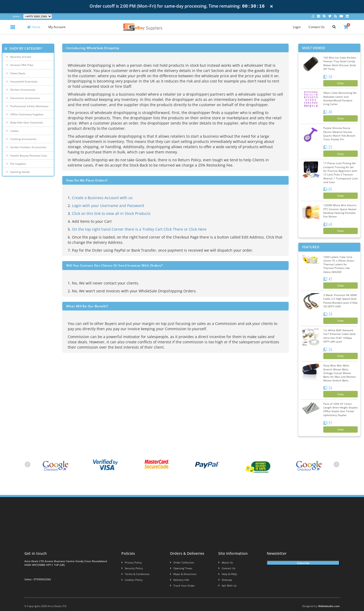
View (338, 83)
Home (34, 27)
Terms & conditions (134, 564)
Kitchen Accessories (21, 90)
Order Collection (180, 552)
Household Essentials (22, 81)
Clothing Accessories (21, 139)
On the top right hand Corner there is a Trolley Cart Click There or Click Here (139, 229)
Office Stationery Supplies (25, 114)
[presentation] (28, 454)
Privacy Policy (130, 552)
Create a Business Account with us (102, 198)
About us (225, 552)
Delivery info (179, 569)
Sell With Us (226, 575)
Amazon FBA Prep (20, 65)
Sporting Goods (18, 172)
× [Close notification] (272, 6)
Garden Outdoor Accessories (26, 147)
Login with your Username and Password (108, 206)
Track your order (181, 575)
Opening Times (180, 558)
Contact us (226, 558)
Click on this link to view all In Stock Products (111, 213)
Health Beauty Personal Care (27, 156)
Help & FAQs (227, 564)
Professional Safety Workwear (27, 106)
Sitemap (224, 569)
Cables (12, 131)
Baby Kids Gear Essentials (25, 122)
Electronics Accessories (23, 98)
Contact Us (317, 27)
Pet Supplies (16, 164)
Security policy (131, 558)
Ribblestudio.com (329, 596)
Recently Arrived (19, 57)
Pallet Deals (16, 73)
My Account (57, 27)
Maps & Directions (181, 564)
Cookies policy (130, 569)
